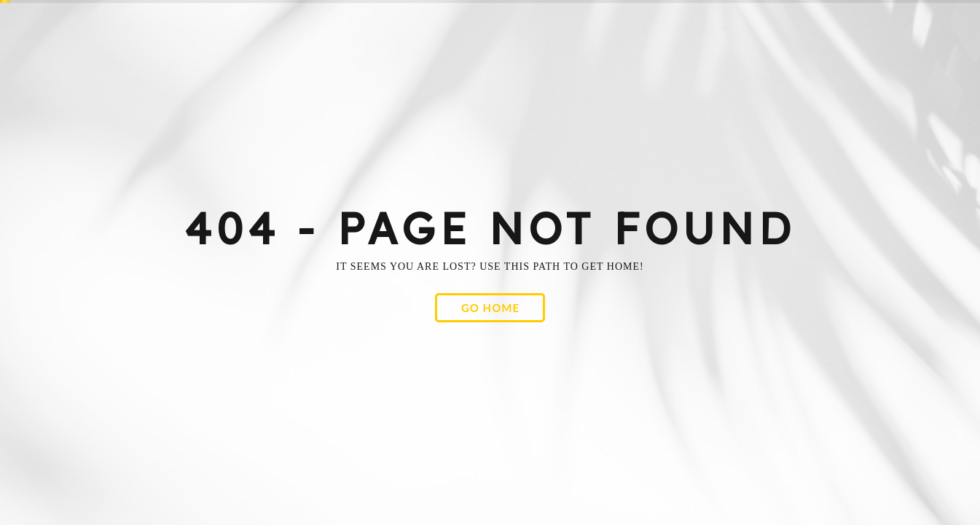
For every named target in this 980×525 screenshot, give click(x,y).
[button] (490, 308)
